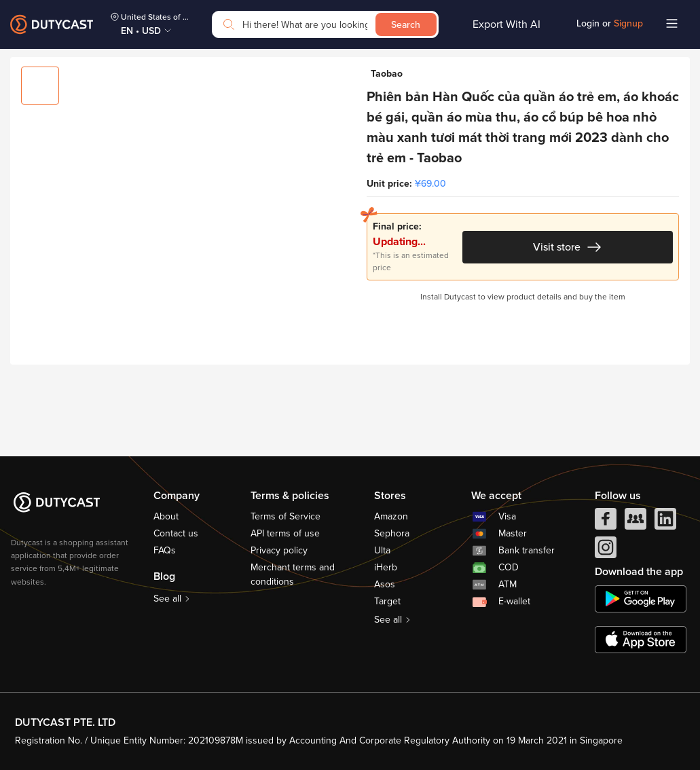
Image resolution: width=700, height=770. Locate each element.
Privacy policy (279, 550)
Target (387, 601)
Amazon (391, 516)
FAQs (165, 550)
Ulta (382, 550)
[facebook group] (635, 522)
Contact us (176, 533)
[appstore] (641, 640)
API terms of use (285, 533)
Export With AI (506, 24)
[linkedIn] (665, 522)
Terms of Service (285, 516)
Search (406, 25)
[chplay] (641, 599)
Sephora (392, 533)
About (166, 516)
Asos (385, 584)
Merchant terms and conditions (293, 574)
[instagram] (606, 551)
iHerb (386, 567)
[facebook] (606, 522)
